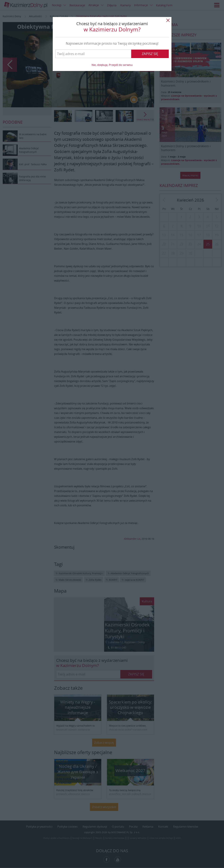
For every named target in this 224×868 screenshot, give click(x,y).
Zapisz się (150, 54)
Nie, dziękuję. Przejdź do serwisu (112, 65)
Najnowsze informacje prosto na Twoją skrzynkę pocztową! (112, 43)
